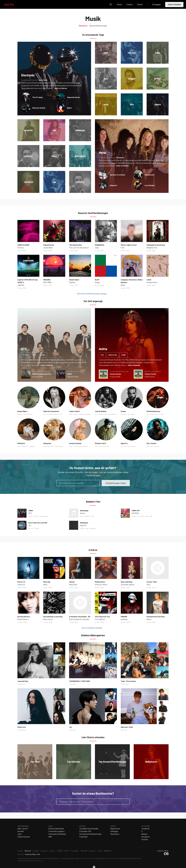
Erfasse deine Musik (56, 829)
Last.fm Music (38, 861)
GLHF (97, 280)
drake (133, 414)
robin (149, 280)
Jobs (19, 834)
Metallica (120, 158)
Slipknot (113, 185)
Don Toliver (151, 443)
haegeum (93, 528)
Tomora (20, 248)
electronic (154, 414)
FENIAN (124, 617)
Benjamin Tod (152, 248)
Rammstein (150, 175)
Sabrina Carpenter (51, 411)
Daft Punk (43, 80)
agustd (83, 528)
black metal (103, 414)
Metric (149, 619)
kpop (43, 355)
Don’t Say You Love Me (38, 523)
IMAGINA (47, 280)
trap (96, 446)
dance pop (149, 516)
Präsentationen (24, 837)
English (20, 851)
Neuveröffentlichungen (98, 26)
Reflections (100, 582)
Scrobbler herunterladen (89, 829)
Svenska (92, 851)
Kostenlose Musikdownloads (90, 834)
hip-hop (20, 414)
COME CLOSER (23, 245)
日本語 (60, 851)
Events (130, 4)
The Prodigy (38, 97)
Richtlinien (89, 858)
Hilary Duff (73, 585)
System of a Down (117, 175)
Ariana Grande (75, 443)
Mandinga (84, 510)
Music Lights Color (129, 245)
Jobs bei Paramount (25, 861)
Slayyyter (47, 443)
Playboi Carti (100, 443)
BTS (30, 513)
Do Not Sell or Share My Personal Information (126, 858)
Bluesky (144, 834)
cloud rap (102, 446)
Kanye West (22, 411)
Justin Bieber (101, 411)
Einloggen (156, 4)
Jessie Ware (48, 248)
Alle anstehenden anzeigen (92, 628)
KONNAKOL (100, 245)
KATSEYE (135, 513)
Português (75, 851)
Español (36, 851)
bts (35, 355)
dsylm (37, 528)
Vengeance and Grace (156, 245)
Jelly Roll (21, 285)
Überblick (83, 26)
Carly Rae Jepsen (127, 585)
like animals (44, 516)
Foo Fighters (100, 619)
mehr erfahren (61, 88)
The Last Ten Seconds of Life (80, 248)
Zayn (97, 248)
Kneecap (124, 619)
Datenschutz (80, 858)
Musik (119, 4)
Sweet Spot (74, 280)
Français (44, 851)
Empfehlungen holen (116, 483)
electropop (59, 446)
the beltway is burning (53, 617)
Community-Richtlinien (57, 834)
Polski (66, 851)
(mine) (72, 582)
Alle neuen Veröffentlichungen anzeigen (92, 294)
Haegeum (84, 523)
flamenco (25, 446)
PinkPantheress (153, 411)
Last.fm (12, 4)
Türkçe (100, 851)
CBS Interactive (23, 858)
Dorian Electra (24, 617)
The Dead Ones (75, 245)
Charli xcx (21, 585)
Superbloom (49, 245)
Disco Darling (127, 582)
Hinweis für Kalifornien (102, 858)
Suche (111, 4)
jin (29, 528)
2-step (161, 414)
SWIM (69, 374)
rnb (61, 414)
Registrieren (174, 4)
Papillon (72, 282)
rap (25, 414)
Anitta (83, 513)
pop (102, 355)
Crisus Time (152, 582)
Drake (123, 411)
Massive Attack (39, 108)
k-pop (26, 355)
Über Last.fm (23, 829)
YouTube (145, 839)
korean (133, 446)
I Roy (148, 585)
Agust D (124, 443)
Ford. (123, 248)
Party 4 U (21, 582)
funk (124, 355)
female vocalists (53, 414)
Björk (69, 108)
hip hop (30, 414)
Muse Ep (47, 582)
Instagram (146, 837)
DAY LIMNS (47, 282)
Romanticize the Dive (156, 617)
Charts (140, 4)
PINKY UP (136, 510)
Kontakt (21, 831)
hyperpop (47, 446)
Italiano (52, 851)
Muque (97, 282)
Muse (45, 585)
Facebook (145, 829)
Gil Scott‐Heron (101, 585)
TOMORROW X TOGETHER (80, 681)
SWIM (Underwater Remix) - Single (47, 374)
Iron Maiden (150, 185)
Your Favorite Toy (102, 617)
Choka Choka (115, 374)
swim (30, 516)
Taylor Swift (74, 411)
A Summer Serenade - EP (80, 617)
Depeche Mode (73, 97)
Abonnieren (115, 834)
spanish (32, 446)
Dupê (123, 285)
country (76, 414)
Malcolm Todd (127, 727)
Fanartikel (83, 837)
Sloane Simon (152, 282)
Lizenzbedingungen (67, 858)
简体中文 (108, 851)
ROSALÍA (21, 443)
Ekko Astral (48, 619)
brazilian (113, 355)
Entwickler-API (85, 831)
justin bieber (112, 414)
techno (134, 516)
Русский (84, 851)
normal (36, 516)
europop (141, 516)
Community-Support (57, 831)
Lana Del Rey (23, 681)
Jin (30, 525)
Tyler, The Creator (128, 681)
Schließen (94, 867)
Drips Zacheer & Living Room (80, 619)
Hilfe (50, 837)
